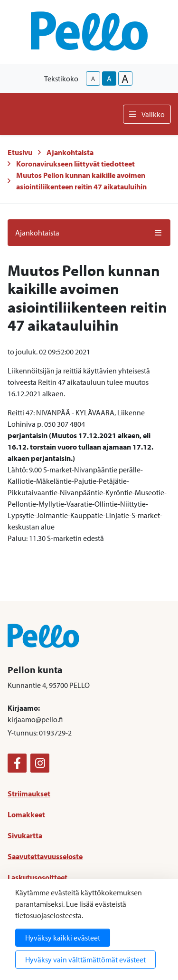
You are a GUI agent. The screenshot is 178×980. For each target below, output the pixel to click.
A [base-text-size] (109, 78)
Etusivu (20, 152)
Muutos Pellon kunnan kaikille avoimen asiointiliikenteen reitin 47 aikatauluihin (81, 181)
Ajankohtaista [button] (89, 233)
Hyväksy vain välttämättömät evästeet (85, 960)
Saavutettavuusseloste (45, 856)
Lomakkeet (26, 814)
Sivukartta (25, 835)
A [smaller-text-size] (93, 78)
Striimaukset (29, 794)
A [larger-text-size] (125, 78)
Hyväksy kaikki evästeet (63, 938)
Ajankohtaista (70, 152)
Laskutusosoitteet (37, 877)
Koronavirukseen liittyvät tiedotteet (75, 164)
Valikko (147, 114)
